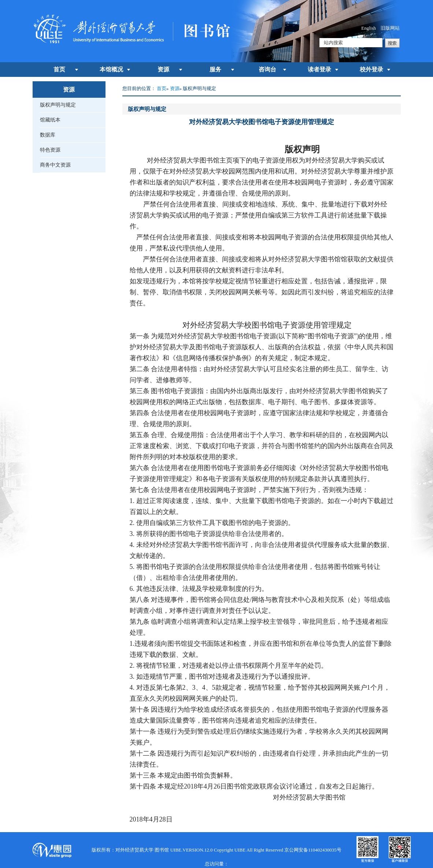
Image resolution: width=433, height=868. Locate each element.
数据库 (48, 135)
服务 (215, 69)
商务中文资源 (55, 165)
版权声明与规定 (58, 105)
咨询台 (267, 69)
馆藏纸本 (50, 120)
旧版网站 (390, 28)
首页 (59, 69)
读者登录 (319, 69)
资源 (163, 69)
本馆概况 (111, 69)
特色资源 (50, 150)
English (369, 28)
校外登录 (371, 69)
